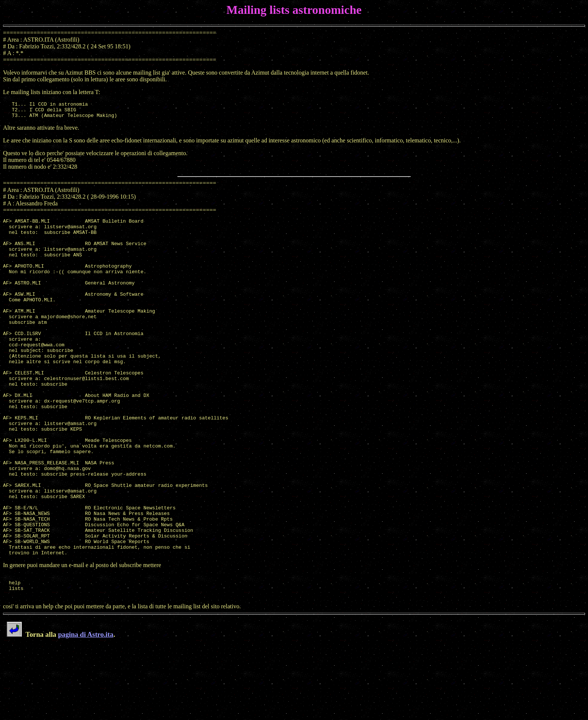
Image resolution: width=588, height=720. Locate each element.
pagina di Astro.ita (86, 709)
